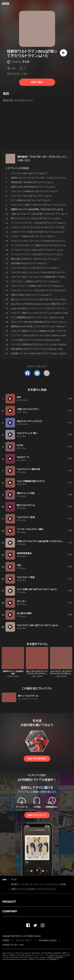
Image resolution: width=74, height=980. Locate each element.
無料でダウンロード (37, 815)
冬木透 (26, 62)
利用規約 (6, 941)
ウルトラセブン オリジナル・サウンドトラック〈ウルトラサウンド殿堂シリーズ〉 (61, 674)
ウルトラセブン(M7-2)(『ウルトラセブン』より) (31, 196)
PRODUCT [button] (9, 902)
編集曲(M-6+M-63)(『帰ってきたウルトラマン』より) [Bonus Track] (41, 326)
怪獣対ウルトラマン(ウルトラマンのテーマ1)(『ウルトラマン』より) (40, 178)
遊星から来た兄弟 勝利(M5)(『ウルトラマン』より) (33, 187)
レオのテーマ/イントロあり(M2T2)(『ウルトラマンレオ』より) (37, 232)
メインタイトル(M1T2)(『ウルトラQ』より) (29, 173)
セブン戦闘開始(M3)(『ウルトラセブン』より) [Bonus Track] (37, 317)
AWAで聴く (37, 82)
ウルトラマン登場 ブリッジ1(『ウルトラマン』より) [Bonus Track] (40, 313)
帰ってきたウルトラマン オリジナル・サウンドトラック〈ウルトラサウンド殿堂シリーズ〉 (37, 675)
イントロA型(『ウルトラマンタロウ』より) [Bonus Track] (35, 340)
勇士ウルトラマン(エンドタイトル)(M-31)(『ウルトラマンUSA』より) (40, 299)
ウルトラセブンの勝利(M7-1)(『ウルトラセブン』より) (34, 191)
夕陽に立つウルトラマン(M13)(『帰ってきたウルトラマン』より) (39, 214)
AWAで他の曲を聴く (37, 759)
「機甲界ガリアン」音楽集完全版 (13, 673)
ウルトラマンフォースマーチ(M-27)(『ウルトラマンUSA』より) (38, 290)
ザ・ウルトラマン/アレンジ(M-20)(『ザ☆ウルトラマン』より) (37, 254)
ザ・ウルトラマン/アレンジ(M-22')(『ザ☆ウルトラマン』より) (37, 250)
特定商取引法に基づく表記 (13, 945)
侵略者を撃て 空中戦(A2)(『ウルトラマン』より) (32, 182)
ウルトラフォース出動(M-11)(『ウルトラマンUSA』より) (35, 281)
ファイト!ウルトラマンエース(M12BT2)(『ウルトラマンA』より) (38, 223)
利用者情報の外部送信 (48, 941)
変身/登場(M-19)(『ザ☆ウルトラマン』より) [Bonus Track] (37, 349)
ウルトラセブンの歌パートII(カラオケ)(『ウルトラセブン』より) (38, 205)
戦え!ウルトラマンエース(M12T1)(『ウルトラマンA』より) (36, 218)
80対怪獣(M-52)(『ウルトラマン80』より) (29, 263)
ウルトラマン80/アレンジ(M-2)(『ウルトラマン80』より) (35, 268)
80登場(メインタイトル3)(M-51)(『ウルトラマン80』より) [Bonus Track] (42, 353)
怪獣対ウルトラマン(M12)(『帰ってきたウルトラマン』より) (33, 889)
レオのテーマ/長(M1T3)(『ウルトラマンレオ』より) (33, 236)
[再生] (63, 53)
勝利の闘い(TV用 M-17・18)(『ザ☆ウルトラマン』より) (35, 259)
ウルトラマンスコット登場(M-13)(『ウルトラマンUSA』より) (37, 286)
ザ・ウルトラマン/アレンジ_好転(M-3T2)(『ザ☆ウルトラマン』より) (40, 245)
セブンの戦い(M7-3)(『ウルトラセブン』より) (31, 200)
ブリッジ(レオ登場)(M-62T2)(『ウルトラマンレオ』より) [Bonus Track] (42, 344)
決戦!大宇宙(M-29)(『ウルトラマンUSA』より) (31, 295)
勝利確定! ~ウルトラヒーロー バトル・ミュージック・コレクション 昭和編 (38, 884)
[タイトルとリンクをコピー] (47, 373)
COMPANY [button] (10, 911)
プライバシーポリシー (24, 941)
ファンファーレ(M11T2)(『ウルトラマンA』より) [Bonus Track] (38, 335)
